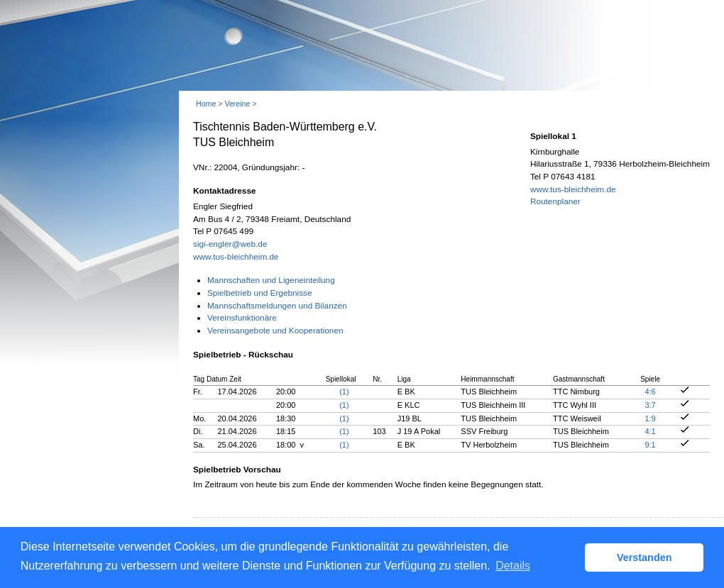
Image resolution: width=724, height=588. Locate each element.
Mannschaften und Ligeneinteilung (271, 280)
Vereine (237, 104)
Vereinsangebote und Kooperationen (275, 331)
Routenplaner (555, 201)
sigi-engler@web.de (230, 244)
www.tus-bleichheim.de (236, 257)
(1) (344, 392)
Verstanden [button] (645, 558)
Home (206, 104)
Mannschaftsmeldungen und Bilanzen (277, 306)
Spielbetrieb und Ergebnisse (260, 293)
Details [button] (513, 566)
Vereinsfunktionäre (242, 318)
